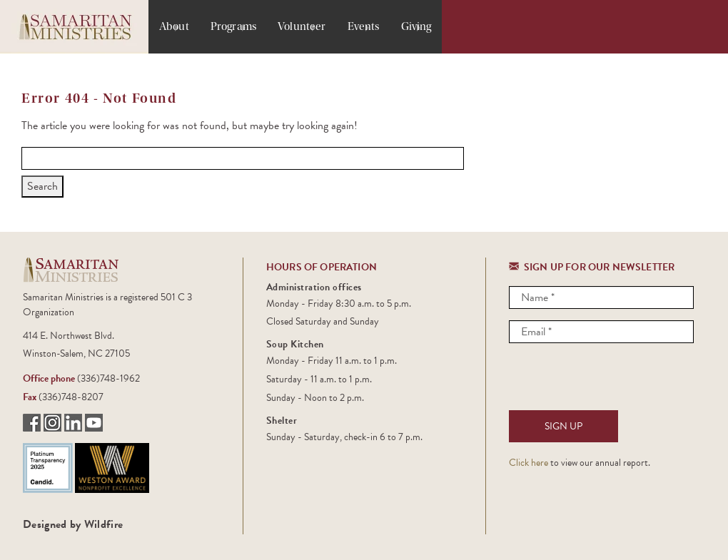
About (174, 26)
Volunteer (302, 26)
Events (364, 26)
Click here (529, 463)
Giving (416, 26)
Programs (233, 26)
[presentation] (617, 382)
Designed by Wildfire (73, 524)
